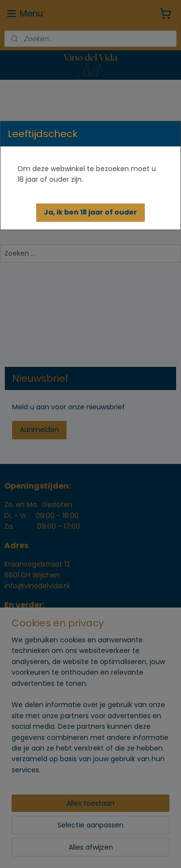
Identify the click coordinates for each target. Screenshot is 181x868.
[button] (90, 213)
